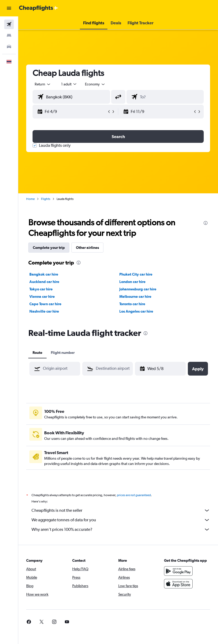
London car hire (132, 282)
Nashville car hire (44, 311)
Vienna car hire (42, 296)
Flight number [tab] (63, 353)
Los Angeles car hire (136, 311)
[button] (9, 8)
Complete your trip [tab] (49, 248)
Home (30, 199)
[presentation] (206, 223)
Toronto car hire (132, 304)
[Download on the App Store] (178, 584)
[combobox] (95, 84)
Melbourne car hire (135, 296)
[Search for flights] (9, 24)
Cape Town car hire (45, 304)
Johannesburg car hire (138, 289)
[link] (29, 622)
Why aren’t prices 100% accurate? (121, 529)
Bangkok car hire (44, 274)
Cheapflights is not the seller (121, 510)
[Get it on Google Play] (178, 571)
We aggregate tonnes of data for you (121, 520)
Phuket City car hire (136, 274)
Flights (46, 199)
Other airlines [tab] (87, 248)
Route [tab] (37, 353)
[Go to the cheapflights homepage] (39, 8)
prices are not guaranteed (134, 495)
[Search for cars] (9, 47)
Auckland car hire (44, 282)
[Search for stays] (9, 35)
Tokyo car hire (41, 289)
